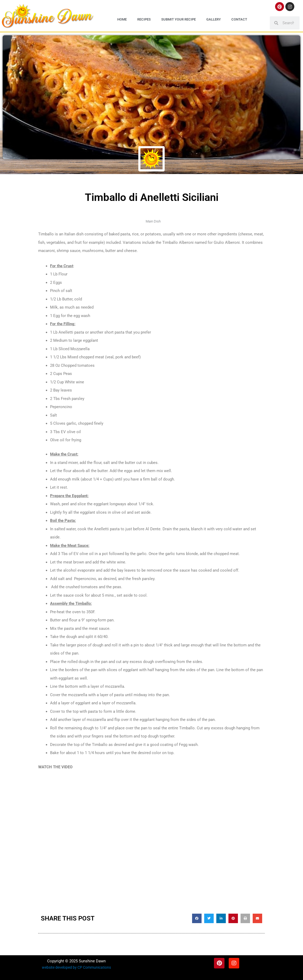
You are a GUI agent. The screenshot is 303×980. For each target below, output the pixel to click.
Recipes (144, 19)
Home (122, 19)
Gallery (214, 19)
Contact (239, 19)
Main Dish (153, 221)
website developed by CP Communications (77, 967)
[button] (197, 918)
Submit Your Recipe (179, 19)
